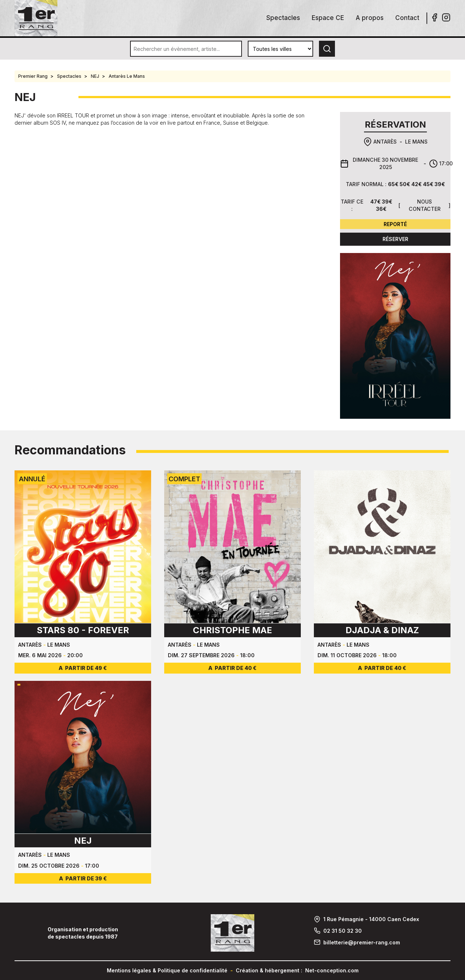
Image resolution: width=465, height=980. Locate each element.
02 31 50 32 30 (343, 931)
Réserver (395, 239)
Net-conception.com (332, 970)
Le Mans (416, 142)
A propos (370, 18)
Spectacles (283, 18)
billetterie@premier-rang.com (362, 942)
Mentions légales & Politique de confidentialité (167, 970)
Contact (407, 18)
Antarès (385, 142)
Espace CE (328, 18)
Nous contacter (425, 205)
